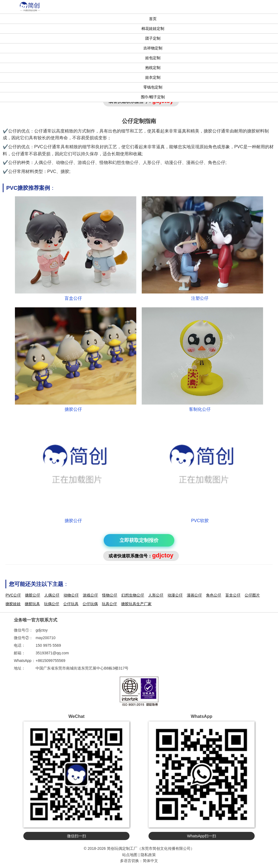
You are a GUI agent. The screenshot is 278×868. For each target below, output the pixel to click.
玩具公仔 (109, 604)
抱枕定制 (153, 68)
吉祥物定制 (153, 48)
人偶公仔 (52, 595)
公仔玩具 (71, 604)
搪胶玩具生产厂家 (136, 604)
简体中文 (150, 861)
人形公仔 (156, 595)
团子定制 (153, 38)
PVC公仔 (13, 595)
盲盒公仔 (73, 298)
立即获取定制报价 (139, 540)
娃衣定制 (153, 77)
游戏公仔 (90, 595)
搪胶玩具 (32, 604)
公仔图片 (252, 595)
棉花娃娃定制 (153, 29)
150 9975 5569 (48, 645)
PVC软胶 (200, 521)
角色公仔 (214, 595)
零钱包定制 (153, 87)
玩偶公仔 (52, 604)
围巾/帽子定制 (153, 97)
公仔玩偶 (90, 604)
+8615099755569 (50, 661)
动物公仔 (71, 595)
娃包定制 (153, 58)
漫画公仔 (194, 595)
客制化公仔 (200, 409)
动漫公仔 (175, 595)
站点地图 (130, 855)
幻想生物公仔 (133, 595)
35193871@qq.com (52, 653)
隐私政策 (148, 855)
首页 (153, 19)
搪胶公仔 (73, 409)
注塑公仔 (200, 298)
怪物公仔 (110, 595)
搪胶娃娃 (13, 604)
